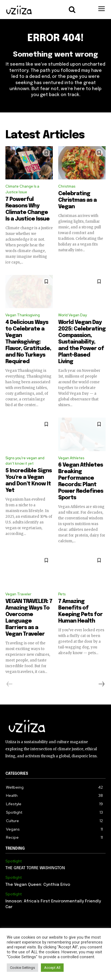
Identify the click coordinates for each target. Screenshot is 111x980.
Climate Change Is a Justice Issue (22, 189)
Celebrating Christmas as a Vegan (77, 200)
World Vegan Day (73, 315)
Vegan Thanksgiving (23, 315)
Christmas (67, 186)
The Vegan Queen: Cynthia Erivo (38, 885)
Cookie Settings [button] (22, 968)
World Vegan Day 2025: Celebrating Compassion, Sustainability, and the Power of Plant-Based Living (82, 342)
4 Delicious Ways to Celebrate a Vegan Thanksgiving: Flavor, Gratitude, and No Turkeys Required (28, 342)
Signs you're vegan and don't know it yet (25, 461)
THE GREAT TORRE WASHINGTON (35, 868)
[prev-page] (10, 684)
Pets (62, 594)
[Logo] (19, 10)
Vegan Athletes (71, 458)
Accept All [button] (52, 968)
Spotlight (14, 861)
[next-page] (101, 684)
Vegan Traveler (18, 594)
